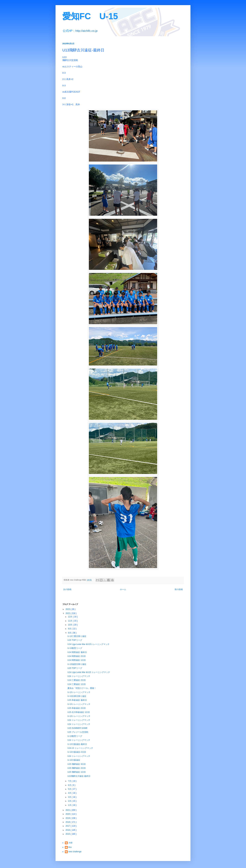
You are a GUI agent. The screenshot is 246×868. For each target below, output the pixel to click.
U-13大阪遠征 (74, 760)
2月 (70, 801)
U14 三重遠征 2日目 (77, 680)
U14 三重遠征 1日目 (77, 684)
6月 (70, 785)
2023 (68, 609)
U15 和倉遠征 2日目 (77, 708)
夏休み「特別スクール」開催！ (82, 688)
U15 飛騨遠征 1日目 (77, 772)
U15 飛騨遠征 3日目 (77, 764)
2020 (68, 814)
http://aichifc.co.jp (86, 31)
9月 (70, 629)
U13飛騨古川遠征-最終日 (79, 776)
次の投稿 (67, 589)
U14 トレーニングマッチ (79, 676)
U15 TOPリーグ (75, 640)
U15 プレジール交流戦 (78, 732)
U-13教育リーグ (75, 648)
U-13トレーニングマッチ (79, 692)
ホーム (123, 589)
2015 (68, 834)
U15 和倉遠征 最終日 (77, 700)
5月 (70, 789)
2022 (68, 613)
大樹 (70, 843)
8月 (70, 633)
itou (70, 847)
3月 (70, 797)
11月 (70, 621)
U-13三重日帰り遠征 (77, 636)
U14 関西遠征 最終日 (77, 652)
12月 (70, 617)
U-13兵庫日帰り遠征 (77, 696)
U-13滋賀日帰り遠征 (77, 664)
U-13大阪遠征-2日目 (77, 752)
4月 (70, 793)
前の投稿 (179, 589)
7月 (70, 781)
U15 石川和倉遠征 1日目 (79, 712)
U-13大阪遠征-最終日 (77, 744)
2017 (68, 826)
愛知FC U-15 (90, 16)
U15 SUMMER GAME (77, 728)
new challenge (75, 852)
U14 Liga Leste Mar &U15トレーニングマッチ (88, 644)
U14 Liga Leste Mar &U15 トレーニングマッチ (89, 672)
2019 (68, 818)
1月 (70, 805)
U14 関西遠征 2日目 (77, 656)
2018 (68, 822)
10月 (70, 625)
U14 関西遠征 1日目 (77, 660)
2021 (68, 810)
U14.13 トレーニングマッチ (80, 748)
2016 (68, 830)
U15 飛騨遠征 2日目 (77, 768)
